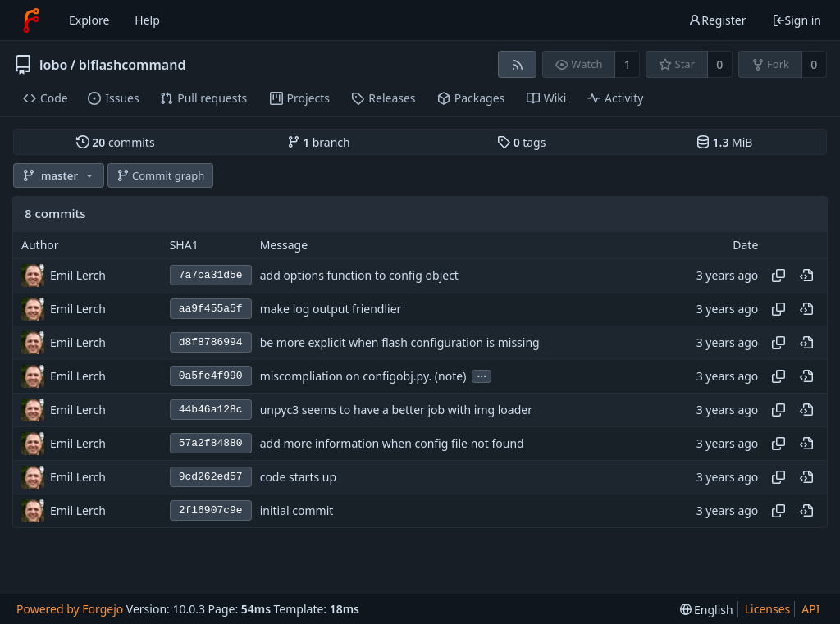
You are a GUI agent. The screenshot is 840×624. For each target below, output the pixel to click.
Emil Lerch (78, 275)
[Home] (31, 20)
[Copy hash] (778, 276)
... (482, 375)
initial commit (297, 510)
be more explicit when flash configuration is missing (400, 342)
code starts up (298, 477)
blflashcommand (132, 65)
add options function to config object (359, 275)
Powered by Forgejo (70, 609)
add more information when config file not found (392, 443)
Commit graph (161, 175)
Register (717, 20)
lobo (53, 65)
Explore (89, 20)
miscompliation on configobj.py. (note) (363, 376)
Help (147, 20)
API (810, 609)
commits (116, 142)
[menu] (707, 610)
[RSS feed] (517, 64)
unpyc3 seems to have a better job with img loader (396, 410)
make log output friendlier (331, 309)
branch (319, 142)
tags (521, 142)
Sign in (797, 20)
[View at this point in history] (806, 276)
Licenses (768, 609)
